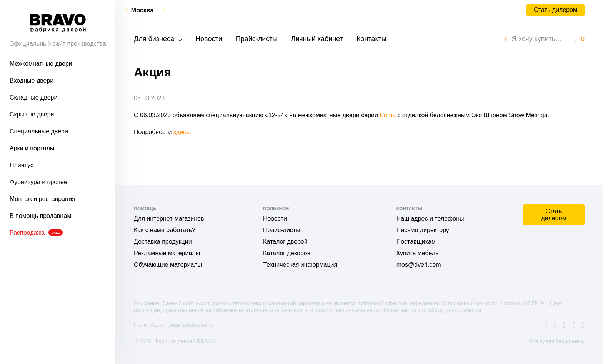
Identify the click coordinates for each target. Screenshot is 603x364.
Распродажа (36, 233)
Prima (388, 115)
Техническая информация (300, 265)
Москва (142, 10)
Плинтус (22, 165)
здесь (182, 132)
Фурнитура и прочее (38, 182)
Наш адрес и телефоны (430, 219)
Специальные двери (39, 131)
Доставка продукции (163, 242)
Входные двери (32, 81)
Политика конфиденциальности (174, 325)
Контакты (371, 39)
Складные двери (33, 97)
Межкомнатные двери (41, 64)
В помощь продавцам (40, 216)
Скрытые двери (32, 114)
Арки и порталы (32, 148)
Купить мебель (418, 253)
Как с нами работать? (165, 230)
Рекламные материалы (167, 253)
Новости (209, 39)
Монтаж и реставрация (42, 199)
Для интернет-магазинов (169, 219)
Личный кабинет (317, 39)
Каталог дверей (285, 242)
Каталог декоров (287, 253)
